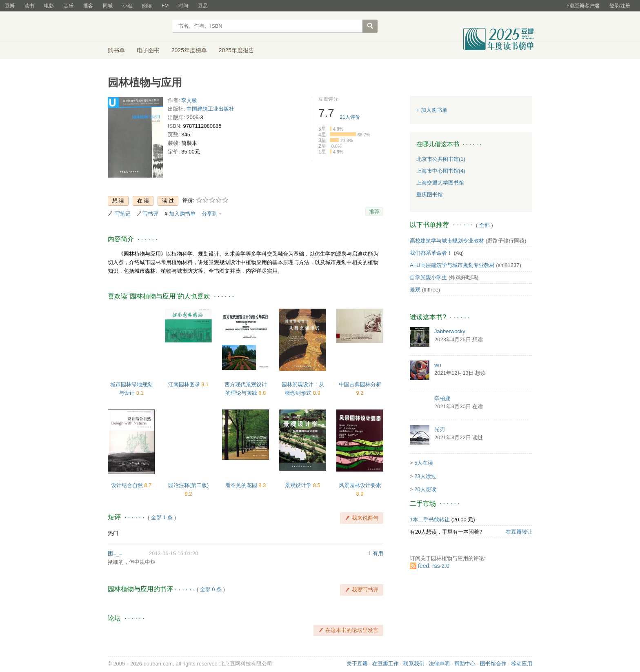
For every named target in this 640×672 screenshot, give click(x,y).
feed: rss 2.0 (434, 566)
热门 (113, 533)
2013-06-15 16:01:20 (174, 553)
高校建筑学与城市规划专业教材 (447, 241)
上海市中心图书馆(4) (441, 171)
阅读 (147, 6)
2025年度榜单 (189, 50)
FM (165, 6)
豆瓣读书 (137, 27)
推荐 (374, 212)
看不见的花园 (242, 485)
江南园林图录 (185, 384)
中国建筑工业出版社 (210, 109)
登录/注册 (620, 6)
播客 (88, 6)
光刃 (440, 429)
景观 (415, 290)
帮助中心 (465, 664)
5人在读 (424, 463)
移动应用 (522, 664)
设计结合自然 (128, 485)
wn (438, 365)
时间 (183, 6)
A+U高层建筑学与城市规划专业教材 (452, 265)
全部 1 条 (162, 517)
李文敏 (189, 100)
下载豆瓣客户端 (582, 6)
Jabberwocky (450, 331)
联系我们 (414, 664)
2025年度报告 (237, 50)
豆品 (203, 6)
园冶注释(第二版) (189, 485)
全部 (484, 225)
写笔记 (123, 214)
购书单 (116, 50)
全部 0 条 (211, 589)
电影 (49, 6)
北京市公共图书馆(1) (441, 159)
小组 (127, 6)
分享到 (210, 214)
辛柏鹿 (442, 398)
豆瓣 (10, 6)
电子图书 (148, 50)
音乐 (69, 6)
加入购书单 (182, 214)
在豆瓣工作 (386, 664)
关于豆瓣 (357, 664)
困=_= (115, 553)
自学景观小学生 (428, 277)
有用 (378, 553)
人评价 (350, 117)
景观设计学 (299, 485)
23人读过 (425, 476)
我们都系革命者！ (431, 253)
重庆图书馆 (430, 195)
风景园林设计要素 (360, 485)
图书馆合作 (493, 664)
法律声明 (439, 664)
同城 (108, 6)
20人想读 (425, 489)
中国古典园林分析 (360, 384)
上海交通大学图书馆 (440, 183)
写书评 (150, 214)
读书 (29, 6)
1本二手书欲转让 (430, 520)
